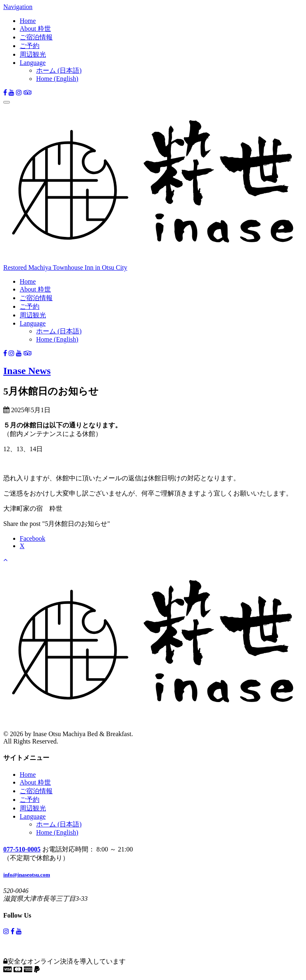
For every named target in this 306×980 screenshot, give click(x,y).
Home (28, 21)
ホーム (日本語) (59, 70)
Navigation (18, 7)
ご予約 (30, 46)
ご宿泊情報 (36, 37)
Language (33, 63)
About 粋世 (35, 29)
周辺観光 (33, 54)
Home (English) (57, 79)
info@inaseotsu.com (27, 875)
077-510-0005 (22, 849)
